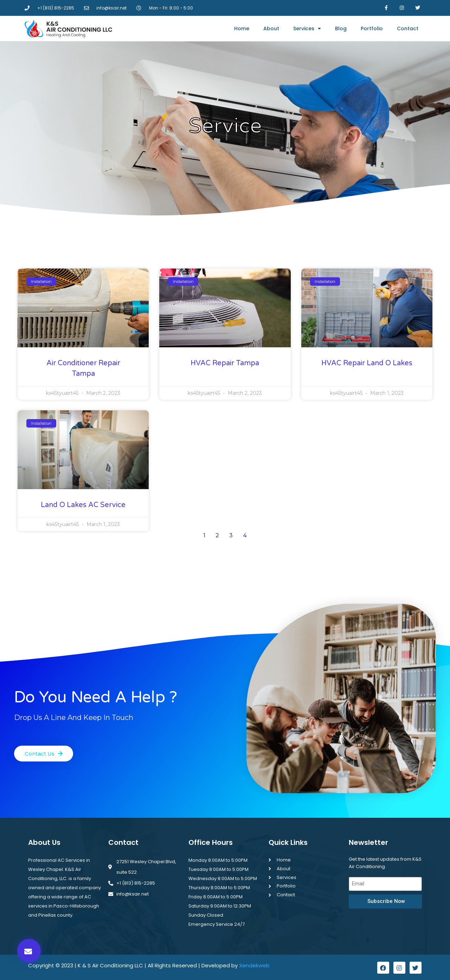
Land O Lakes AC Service (83, 505)
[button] (29, 951)
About (271, 29)
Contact (408, 29)
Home (242, 29)
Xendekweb (254, 965)
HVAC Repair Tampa (225, 363)
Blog (341, 29)
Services (307, 29)
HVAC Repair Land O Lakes (367, 363)
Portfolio (372, 29)
